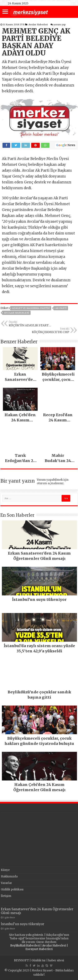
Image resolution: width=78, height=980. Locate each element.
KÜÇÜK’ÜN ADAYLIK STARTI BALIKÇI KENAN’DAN (30, 324)
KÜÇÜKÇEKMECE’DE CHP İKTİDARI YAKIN (48, 331)
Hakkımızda (9, 876)
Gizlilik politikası (12, 889)
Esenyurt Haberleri (39, 949)
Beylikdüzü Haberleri (25, 946)
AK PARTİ (61, 308)
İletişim (6, 896)
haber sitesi (56, 960)
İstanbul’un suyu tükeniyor (23, 924)
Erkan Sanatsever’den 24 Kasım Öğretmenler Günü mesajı (37, 911)
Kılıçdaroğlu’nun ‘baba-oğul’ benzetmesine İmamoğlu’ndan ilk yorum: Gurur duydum (39, 938)
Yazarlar (6, 883)
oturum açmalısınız (50, 483)
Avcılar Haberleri (38, 24)
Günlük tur (39, 960)
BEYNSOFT (21, 960)
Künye (5, 870)
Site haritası (17, 935)
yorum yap (60, 24)
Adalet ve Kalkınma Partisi (31, 308)
